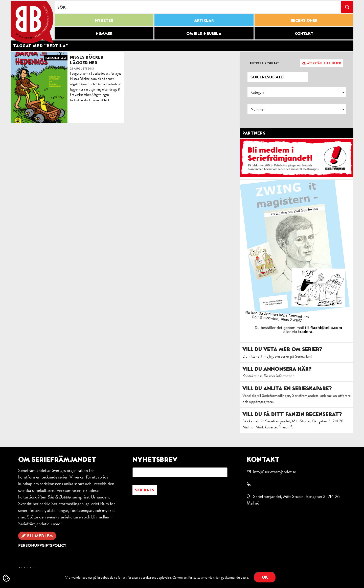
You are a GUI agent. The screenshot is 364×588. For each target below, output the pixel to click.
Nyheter (104, 20)
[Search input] (198, 7)
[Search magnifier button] (347, 7)
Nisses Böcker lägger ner (87, 60)
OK (265, 577)
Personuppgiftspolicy (42, 546)
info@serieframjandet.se (275, 472)
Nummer (104, 33)
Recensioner (304, 20)
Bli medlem (40, 536)
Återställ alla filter (324, 63)
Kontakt (304, 33)
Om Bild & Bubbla (204, 33)
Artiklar (204, 20)
